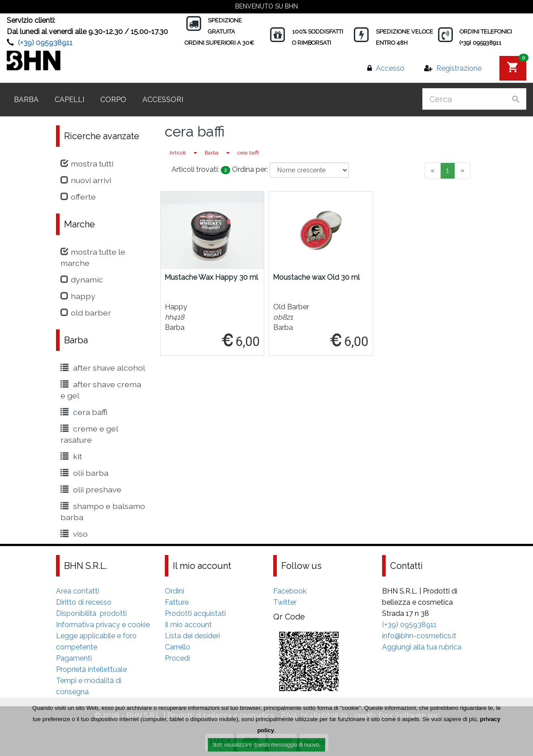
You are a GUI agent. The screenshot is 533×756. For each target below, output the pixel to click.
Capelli (69, 100)
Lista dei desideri (192, 636)
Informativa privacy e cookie (103, 625)
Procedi (177, 658)
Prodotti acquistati (195, 613)
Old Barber (86, 313)
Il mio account (188, 625)
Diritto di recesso (84, 602)
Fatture (177, 602)
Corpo (113, 100)
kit (71, 456)
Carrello (178, 647)
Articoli (178, 153)
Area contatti (77, 591)
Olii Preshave (91, 489)
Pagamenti (74, 658)
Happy (78, 296)
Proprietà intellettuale (91, 669)
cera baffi (248, 153)
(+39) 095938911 (45, 43)
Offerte (78, 197)
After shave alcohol (103, 368)
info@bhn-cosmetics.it (419, 636)
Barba (26, 100)
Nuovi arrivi (86, 180)
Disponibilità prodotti (91, 613)
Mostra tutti (87, 164)
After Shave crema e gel (101, 390)
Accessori (163, 100)
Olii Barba (84, 473)
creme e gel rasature (89, 434)
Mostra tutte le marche (93, 257)
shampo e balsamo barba (103, 512)
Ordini (174, 591)
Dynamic (82, 280)
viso (74, 534)
